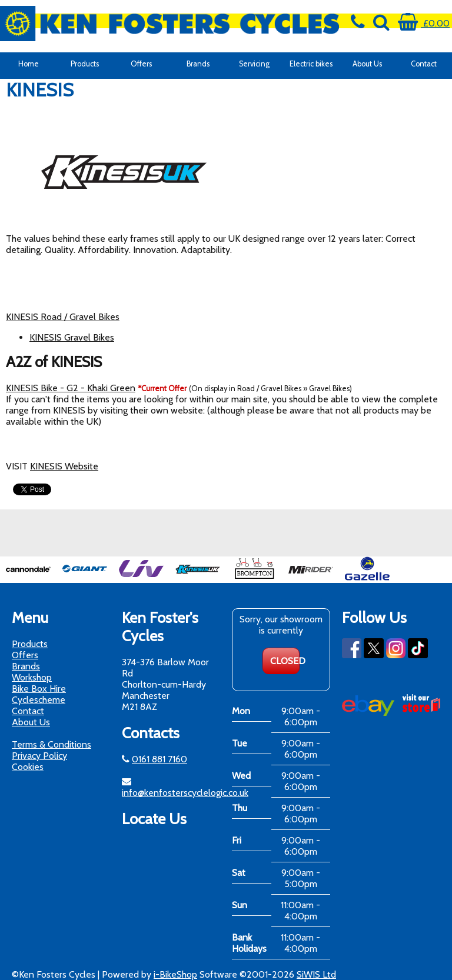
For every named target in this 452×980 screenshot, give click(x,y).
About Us (367, 64)
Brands (198, 64)
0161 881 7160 (159, 759)
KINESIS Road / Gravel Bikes (63, 317)
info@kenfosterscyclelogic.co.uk (185, 793)
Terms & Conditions (51, 744)
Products (85, 64)
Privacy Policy (39, 756)
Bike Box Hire (39, 689)
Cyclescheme (39, 700)
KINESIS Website (64, 466)
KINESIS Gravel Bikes (72, 337)
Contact (424, 64)
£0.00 (424, 23)
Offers (141, 64)
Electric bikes (311, 64)
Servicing (254, 64)
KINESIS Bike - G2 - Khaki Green (71, 388)
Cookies (28, 767)
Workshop (32, 677)
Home (29, 64)
